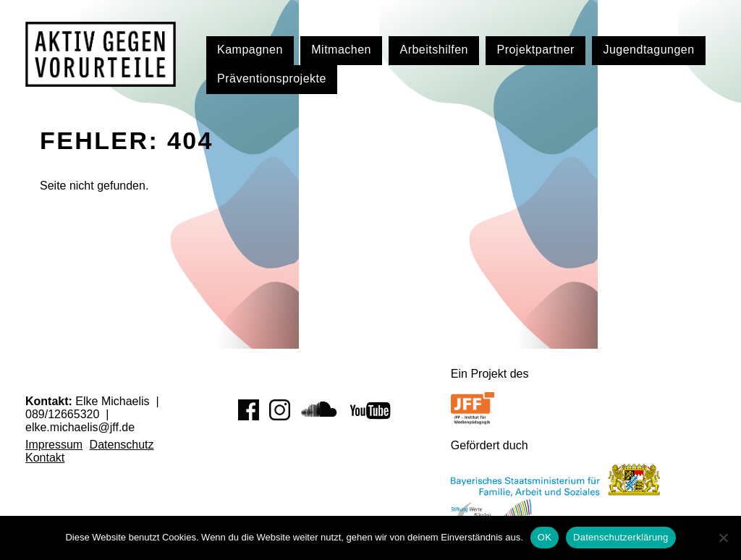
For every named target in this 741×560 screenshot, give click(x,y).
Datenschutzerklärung (621, 537)
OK (545, 537)
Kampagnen (250, 50)
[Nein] (723, 538)
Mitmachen (341, 50)
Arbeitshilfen (434, 50)
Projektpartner (535, 50)
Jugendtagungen (648, 50)
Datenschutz (122, 445)
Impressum (54, 445)
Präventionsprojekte (272, 79)
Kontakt (45, 458)
